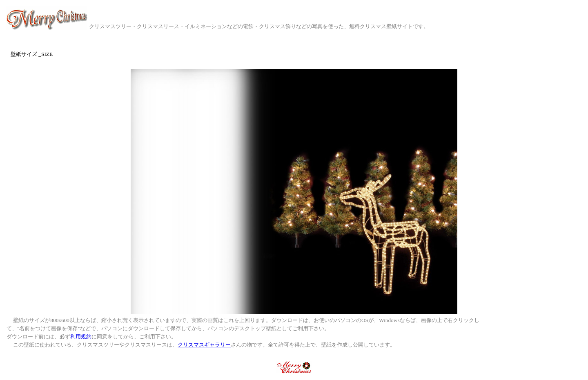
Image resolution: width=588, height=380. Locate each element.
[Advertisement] (537, 335)
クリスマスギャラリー (204, 345)
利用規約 (81, 337)
